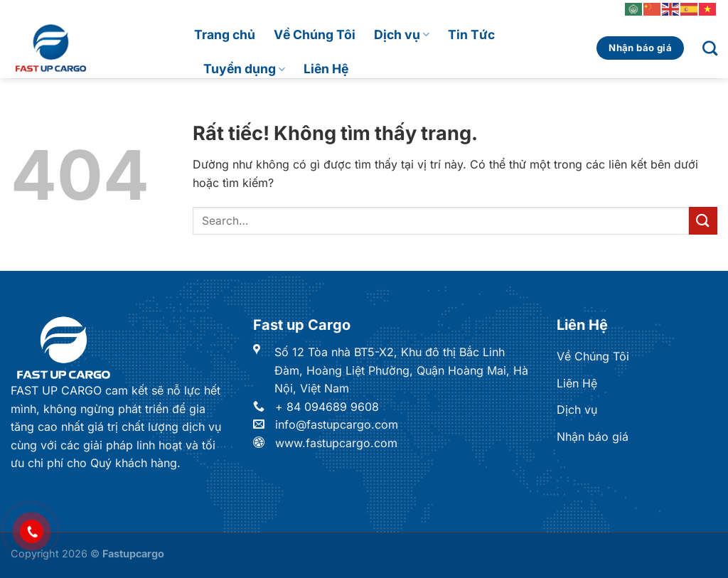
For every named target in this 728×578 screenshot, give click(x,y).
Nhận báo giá (593, 437)
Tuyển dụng (244, 69)
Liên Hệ (326, 69)
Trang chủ (225, 34)
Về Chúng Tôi (315, 34)
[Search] (710, 48)
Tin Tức (471, 34)
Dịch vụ (402, 34)
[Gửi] (703, 221)
